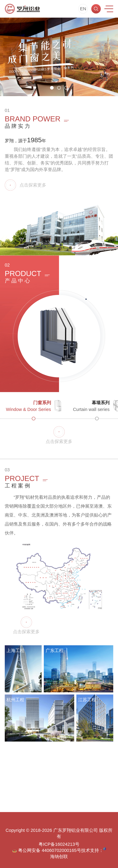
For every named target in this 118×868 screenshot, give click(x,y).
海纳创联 (59, 857)
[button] (52, 88)
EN (83, 9)
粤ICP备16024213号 (59, 844)
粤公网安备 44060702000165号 (47, 850)
